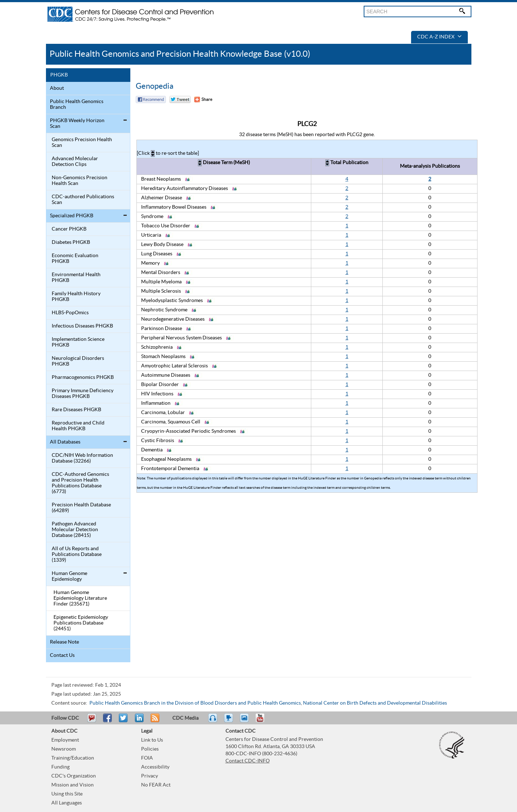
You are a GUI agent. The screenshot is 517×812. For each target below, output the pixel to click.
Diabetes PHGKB (71, 242)
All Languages (67, 803)
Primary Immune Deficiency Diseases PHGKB (83, 394)
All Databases (65, 442)
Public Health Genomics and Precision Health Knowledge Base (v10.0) (180, 54)
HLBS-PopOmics (70, 313)
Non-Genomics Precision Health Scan (80, 181)
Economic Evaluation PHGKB (75, 259)
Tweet (124, 721)
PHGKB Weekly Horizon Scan (77, 124)
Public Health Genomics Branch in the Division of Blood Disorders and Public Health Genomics (195, 703)
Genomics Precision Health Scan (82, 143)
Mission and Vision (73, 785)
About (57, 88)
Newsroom (64, 749)
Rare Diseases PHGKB (76, 410)
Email (92, 721)
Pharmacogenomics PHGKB (83, 377)
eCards (246, 721)
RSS (154, 721)
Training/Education (73, 758)
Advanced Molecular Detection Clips (75, 162)
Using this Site (67, 794)
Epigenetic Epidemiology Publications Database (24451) (81, 623)
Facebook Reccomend (151, 99)
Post (138, 721)
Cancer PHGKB (69, 229)
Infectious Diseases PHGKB (82, 326)
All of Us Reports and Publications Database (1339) (77, 555)
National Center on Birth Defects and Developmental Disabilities (375, 703)
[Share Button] (203, 99)
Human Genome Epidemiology (69, 576)
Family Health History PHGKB (76, 297)
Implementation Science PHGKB (78, 342)
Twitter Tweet (180, 99)
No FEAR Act (156, 785)
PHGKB (59, 75)
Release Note (64, 642)
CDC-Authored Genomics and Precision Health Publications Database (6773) (80, 483)
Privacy (150, 776)
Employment (65, 740)
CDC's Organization (74, 776)
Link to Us (152, 740)
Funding (60, 767)
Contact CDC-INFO (248, 761)
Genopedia (155, 86)
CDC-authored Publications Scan (83, 200)
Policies (150, 749)
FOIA (147, 758)
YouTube (264, 721)
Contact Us (62, 655)
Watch (229, 721)
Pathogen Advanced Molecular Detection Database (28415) (75, 530)
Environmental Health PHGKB (76, 278)
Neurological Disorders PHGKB (78, 361)
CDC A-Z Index (439, 37)
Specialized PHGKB (72, 216)
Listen (213, 721)
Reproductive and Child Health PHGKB (78, 426)
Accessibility (155, 767)
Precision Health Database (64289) (81, 508)
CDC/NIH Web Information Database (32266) (82, 458)
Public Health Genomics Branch (77, 105)
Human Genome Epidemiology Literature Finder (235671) (80, 598)
